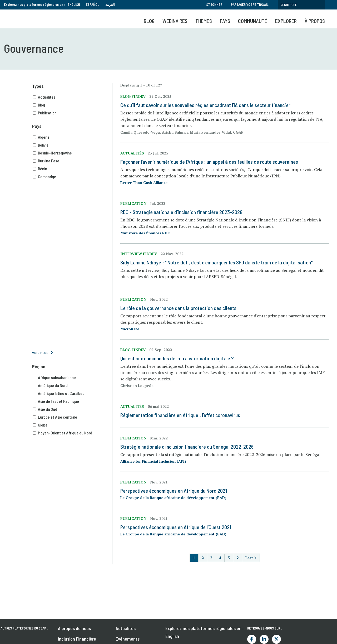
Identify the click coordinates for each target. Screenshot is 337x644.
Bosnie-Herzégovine (72, 153)
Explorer (286, 21)
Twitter (276, 639)
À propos (315, 21)
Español (93, 4)
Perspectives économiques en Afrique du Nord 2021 (174, 491)
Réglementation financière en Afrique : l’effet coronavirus (180, 415)
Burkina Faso (72, 161)
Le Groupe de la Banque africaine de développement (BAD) (173, 498)
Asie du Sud (72, 409)
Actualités (72, 97)
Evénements (128, 639)
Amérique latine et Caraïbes (72, 393)
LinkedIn (264, 639)
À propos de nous (74, 628)
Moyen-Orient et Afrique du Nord (72, 433)
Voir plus (40, 353)
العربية (110, 4)
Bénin (72, 169)
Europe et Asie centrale (72, 417)
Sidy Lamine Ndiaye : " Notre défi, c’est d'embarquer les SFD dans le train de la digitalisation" (216, 262)
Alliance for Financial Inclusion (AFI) (153, 461)
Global (72, 425)
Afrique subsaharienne (72, 377)
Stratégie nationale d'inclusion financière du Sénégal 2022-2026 (187, 447)
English (74, 4)
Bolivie (72, 145)
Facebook (252, 639)
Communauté (253, 21)
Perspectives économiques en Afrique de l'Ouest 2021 (176, 527)
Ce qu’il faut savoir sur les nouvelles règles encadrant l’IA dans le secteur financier (205, 105)
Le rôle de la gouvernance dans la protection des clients (178, 308)
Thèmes (204, 21)
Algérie (72, 137)
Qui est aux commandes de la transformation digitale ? (177, 358)
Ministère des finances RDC (145, 233)
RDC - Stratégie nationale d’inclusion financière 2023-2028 (181, 212)
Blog (149, 21)
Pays (225, 21)
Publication (72, 113)
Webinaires (175, 21)
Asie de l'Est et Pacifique (72, 401)
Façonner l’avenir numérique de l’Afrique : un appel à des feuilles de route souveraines (209, 162)
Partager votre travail (250, 4)
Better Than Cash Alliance (144, 183)
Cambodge (72, 177)
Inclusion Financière (77, 639)
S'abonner (214, 4)
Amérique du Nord (72, 385)
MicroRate (130, 329)
